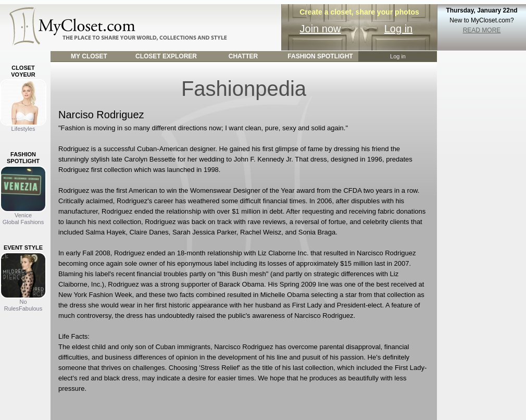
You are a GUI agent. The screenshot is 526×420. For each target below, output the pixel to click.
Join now (321, 29)
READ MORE (482, 30)
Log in (399, 29)
